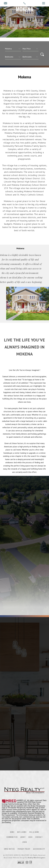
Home (12, 832)
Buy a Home (22, 832)
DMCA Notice (9, 849)
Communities (12, 837)
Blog (30, 837)
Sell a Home (34, 832)
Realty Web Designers (36, 858)
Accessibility (39, 849)
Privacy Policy (24, 849)
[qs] (31, 49)
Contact (39, 837)
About (23, 837)
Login (24, 842)
